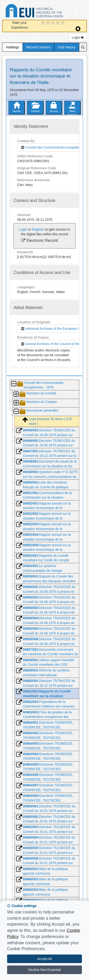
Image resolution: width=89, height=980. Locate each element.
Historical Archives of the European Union (52, 329)
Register (38, 229)
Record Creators (39, 47)
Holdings (12, 47)
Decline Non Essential (44, 970)
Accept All (44, 959)
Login (78, 37)
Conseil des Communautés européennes (52, 147)
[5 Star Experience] (63, 23)
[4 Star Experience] (59, 23)
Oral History (67, 47)
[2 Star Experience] (49, 23)
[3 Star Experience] (54, 23)
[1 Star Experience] (44, 23)
